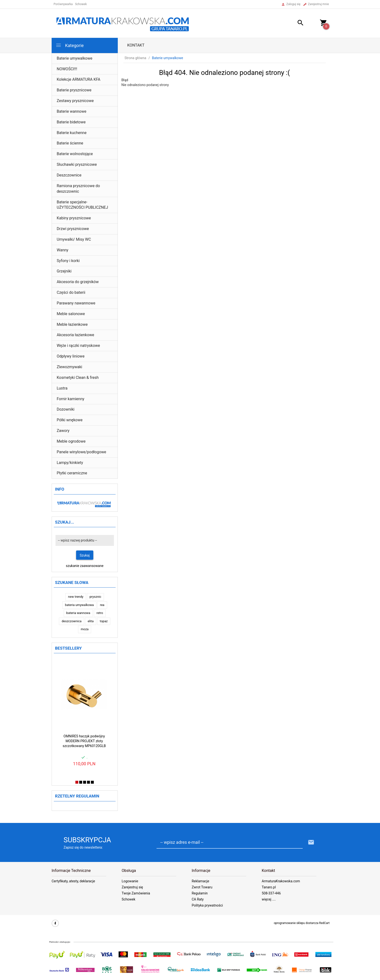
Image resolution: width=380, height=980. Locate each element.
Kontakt (136, 45)
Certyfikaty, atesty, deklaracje (73, 881)
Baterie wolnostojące (75, 154)
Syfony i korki (68, 261)
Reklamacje (200, 881)
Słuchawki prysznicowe (77, 164)
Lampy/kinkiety (70, 463)
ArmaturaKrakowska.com (281, 881)
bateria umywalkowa (79, 605)
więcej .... (269, 899)
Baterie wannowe (71, 111)
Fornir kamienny (71, 399)
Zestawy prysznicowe (75, 101)
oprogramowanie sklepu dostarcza (296, 923)
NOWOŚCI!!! (67, 69)
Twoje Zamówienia (136, 893)
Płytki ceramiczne (72, 473)
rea (102, 605)
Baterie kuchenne (72, 133)
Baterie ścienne (70, 143)
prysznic (95, 597)
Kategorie (70, 45)
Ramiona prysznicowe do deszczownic (78, 189)
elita (91, 621)
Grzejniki (64, 271)
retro (100, 613)
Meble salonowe (71, 314)
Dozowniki (66, 409)
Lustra (62, 388)
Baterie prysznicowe (74, 90)
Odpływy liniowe (71, 356)
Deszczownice (69, 175)
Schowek (128, 899)
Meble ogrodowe (71, 441)
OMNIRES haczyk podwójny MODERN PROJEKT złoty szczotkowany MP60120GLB (84, 741)
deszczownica (71, 621)
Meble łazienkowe (72, 324)
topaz (104, 621)
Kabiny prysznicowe (74, 218)
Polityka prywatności (207, 905)
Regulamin (200, 893)
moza (85, 629)
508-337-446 (271, 893)
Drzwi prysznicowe (73, 229)
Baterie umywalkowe (75, 58)
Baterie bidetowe (71, 122)
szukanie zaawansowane (85, 566)
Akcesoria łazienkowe (75, 335)
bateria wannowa (78, 613)
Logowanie (130, 881)
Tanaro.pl (269, 887)
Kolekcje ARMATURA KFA (79, 79)
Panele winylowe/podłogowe (81, 452)
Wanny (63, 250)
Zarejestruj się (132, 887)
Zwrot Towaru (202, 887)
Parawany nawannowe (76, 303)
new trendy (76, 597)
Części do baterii (71, 292)
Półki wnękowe (70, 420)
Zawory (63, 431)
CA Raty (198, 899)
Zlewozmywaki (69, 367)
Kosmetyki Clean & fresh (78, 378)
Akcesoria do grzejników (78, 282)
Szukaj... (65, 522)
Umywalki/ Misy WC (74, 239)
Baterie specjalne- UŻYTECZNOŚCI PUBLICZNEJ (82, 205)
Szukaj (85, 555)
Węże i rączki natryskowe (78, 346)
